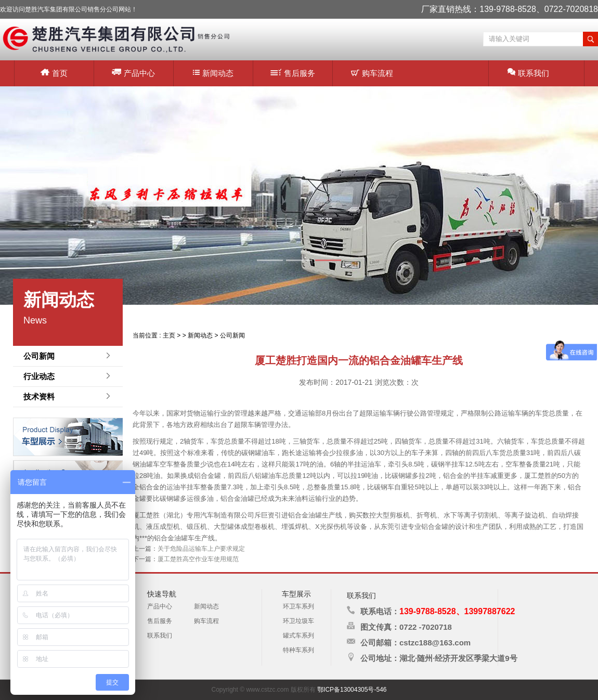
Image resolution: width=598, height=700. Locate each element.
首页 (54, 73)
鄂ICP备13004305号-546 (352, 690)
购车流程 (372, 73)
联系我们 (528, 73)
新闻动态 (213, 73)
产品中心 (133, 73)
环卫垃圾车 (298, 621)
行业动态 (39, 376)
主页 (169, 335)
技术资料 (39, 397)
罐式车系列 (298, 636)
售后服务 (293, 73)
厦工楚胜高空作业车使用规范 (198, 559)
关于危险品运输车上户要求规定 (201, 549)
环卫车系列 (298, 606)
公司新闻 (39, 356)
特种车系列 (298, 650)
